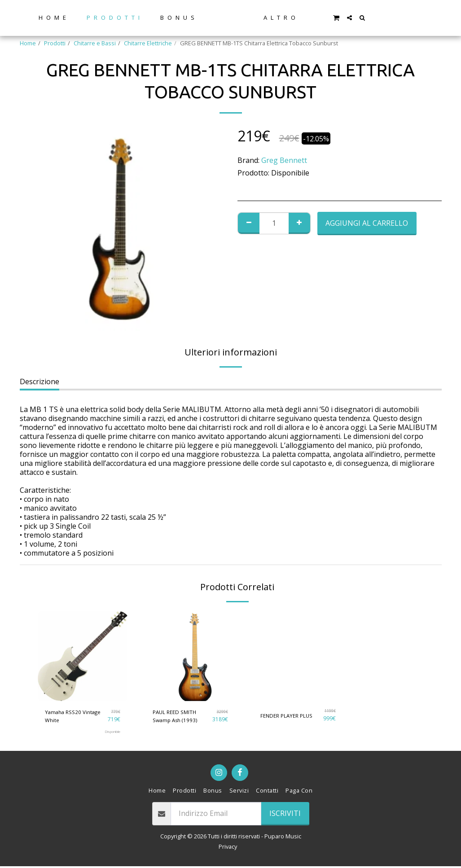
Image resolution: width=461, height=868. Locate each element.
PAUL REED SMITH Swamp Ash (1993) (177, 717)
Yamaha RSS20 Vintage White (75, 717)
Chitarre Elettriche (148, 43)
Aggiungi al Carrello (367, 223)
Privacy (228, 848)
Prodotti (55, 43)
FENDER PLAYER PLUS (289, 715)
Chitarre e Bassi (95, 43)
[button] (367, 18)
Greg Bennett (284, 160)
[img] (83, 656)
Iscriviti (285, 815)
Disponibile (110, 733)
